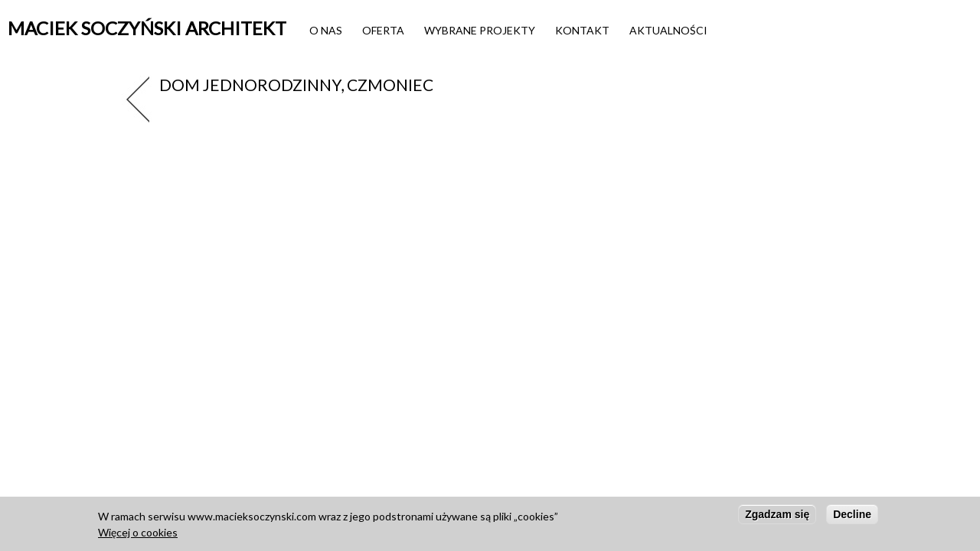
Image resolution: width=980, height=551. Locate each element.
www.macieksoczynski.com (252, 519)
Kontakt (582, 30)
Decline (852, 517)
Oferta (383, 30)
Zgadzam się (777, 517)
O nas (326, 30)
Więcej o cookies (138, 535)
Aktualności (668, 30)
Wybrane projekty (480, 30)
